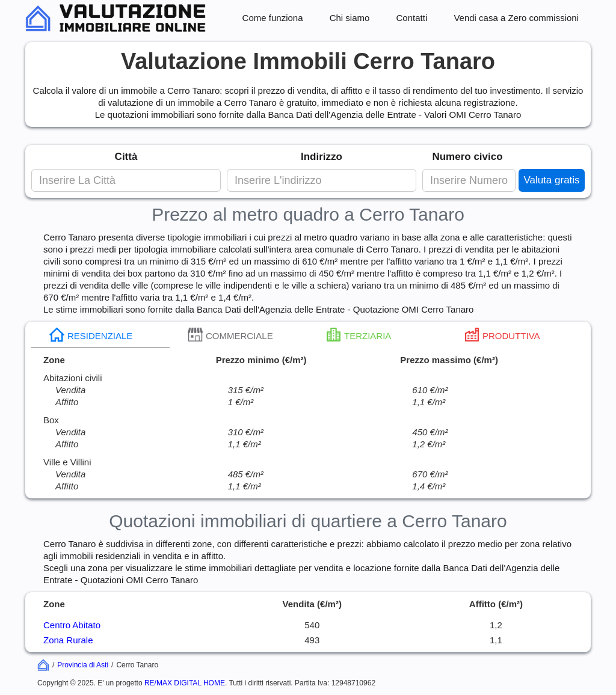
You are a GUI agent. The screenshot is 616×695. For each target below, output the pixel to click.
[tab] (100, 335)
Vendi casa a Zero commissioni (516, 18)
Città (126, 157)
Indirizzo (322, 157)
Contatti (412, 18)
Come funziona (273, 18)
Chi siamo (350, 18)
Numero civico (467, 157)
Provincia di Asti (83, 665)
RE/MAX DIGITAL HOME (185, 683)
